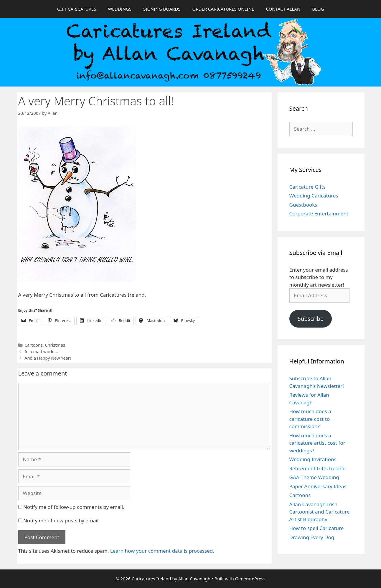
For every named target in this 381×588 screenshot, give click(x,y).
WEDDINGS (120, 9)
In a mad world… (41, 352)
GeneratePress (250, 579)
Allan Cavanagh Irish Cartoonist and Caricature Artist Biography (320, 512)
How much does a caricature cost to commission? (310, 419)
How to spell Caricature (317, 528)
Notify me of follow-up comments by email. (74, 507)
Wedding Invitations (313, 459)
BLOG (318, 9)
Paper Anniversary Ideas (318, 486)
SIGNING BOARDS (162, 9)
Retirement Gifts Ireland (318, 468)
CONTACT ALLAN (283, 9)
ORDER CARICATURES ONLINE (223, 9)
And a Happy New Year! (48, 358)
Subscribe (311, 319)
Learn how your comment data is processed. (162, 551)
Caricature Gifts (308, 187)
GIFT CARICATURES (77, 9)
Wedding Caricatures (314, 196)
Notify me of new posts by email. (62, 520)
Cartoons (34, 345)
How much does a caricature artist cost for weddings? (317, 443)
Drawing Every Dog (312, 537)
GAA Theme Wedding (314, 477)
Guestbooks (303, 205)
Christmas (55, 345)
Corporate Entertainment (319, 214)
